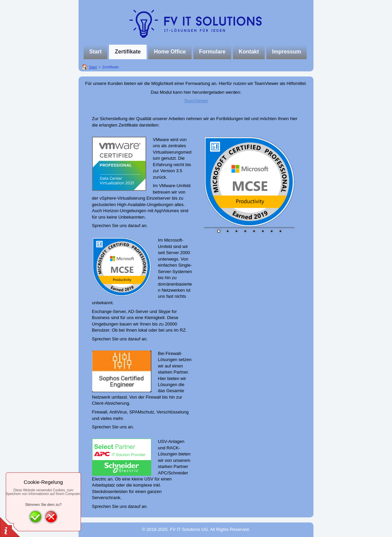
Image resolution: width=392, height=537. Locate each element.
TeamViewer (196, 101)
